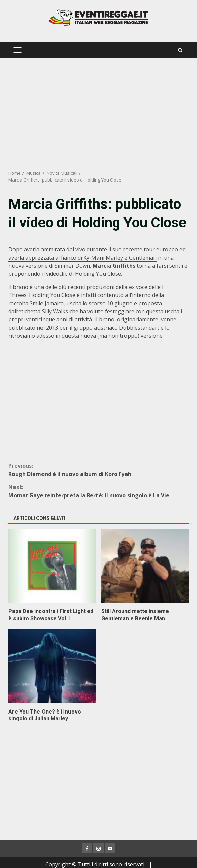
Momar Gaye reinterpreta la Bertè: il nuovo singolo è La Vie (98, 491)
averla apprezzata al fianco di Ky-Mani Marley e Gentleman (82, 258)
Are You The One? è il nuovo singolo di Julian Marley (52, 666)
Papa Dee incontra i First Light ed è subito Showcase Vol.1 (52, 566)
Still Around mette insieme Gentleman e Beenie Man (145, 566)
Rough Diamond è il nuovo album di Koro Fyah (98, 470)
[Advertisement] (98, 114)
